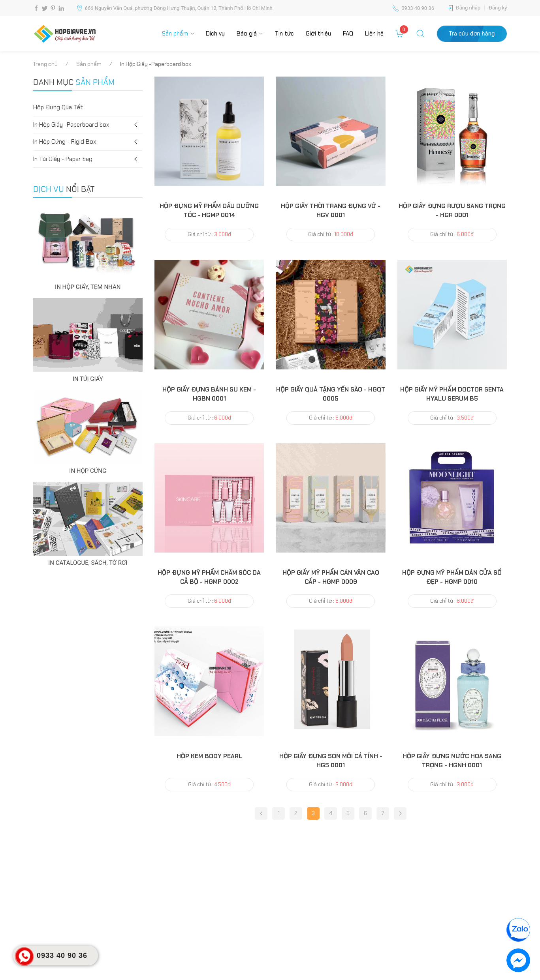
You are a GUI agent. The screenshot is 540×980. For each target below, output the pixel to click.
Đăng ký (498, 8)
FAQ (348, 34)
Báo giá (247, 34)
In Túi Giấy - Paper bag (88, 159)
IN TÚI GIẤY (88, 379)
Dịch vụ (215, 34)
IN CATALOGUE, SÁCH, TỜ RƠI (88, 563)
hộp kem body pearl (209, 756)
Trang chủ (45, 64)
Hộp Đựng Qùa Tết (58, 107)
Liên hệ (374, 34)
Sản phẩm (175, 34)
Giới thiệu (318, 34)
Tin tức (284, 34)
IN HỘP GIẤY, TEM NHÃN (88, 287)
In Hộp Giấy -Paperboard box (88, 125)
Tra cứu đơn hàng (472, 34)
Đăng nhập (468, 8)
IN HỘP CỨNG (88, 471)
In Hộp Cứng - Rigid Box (88, 142)
